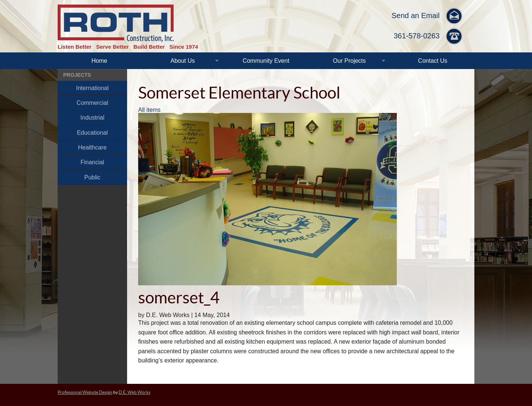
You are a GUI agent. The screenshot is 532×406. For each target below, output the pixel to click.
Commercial (92, 103)
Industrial (93, 118)
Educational (92, 133)
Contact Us (433, 61)
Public (92, 177)
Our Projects (349, 61)
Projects (77, 75)
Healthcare (92, 147)
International (92, 88)
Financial (92, 162)
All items (149, 110)
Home (99, 61)
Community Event (266, 61)
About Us (183, 61)
